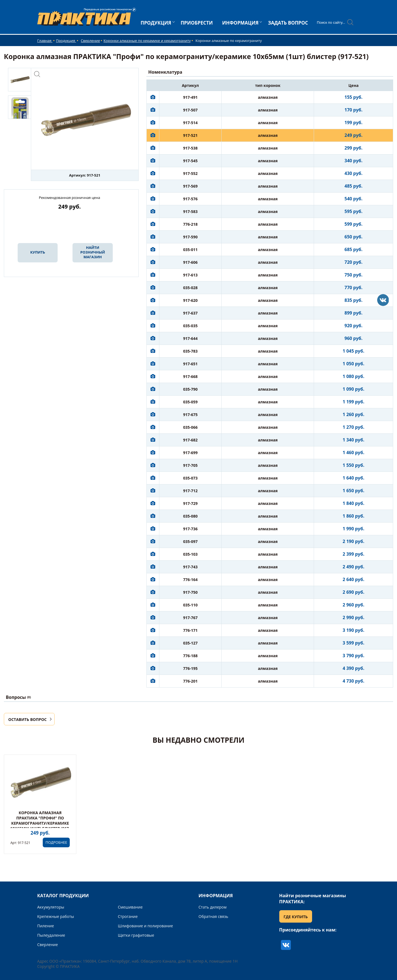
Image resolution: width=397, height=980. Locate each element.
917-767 (190, 618)
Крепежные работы (56, 916)
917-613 (190, 275)
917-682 (190, 440)
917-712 (190, 491)
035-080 (190, 516)
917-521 (190, 135)
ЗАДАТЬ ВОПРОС (288, 23)
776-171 (190, 630)
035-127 (190, 643)
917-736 (190, 529)
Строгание (128, 916)
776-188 (190, 656)
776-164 (190, 580)
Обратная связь (213, 916)
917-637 (190, 313)
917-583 (190, 211)
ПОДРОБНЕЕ (56, 842)
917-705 (190, 465)
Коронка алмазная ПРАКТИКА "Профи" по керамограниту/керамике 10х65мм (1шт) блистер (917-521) (40, 823)
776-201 (190, 681)
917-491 (190, 97)
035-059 (190, 402)
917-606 (190, 262)
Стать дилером (213, 907)
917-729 (190, 503)
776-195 (190, 668)
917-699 (190, 453)
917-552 (190, 173)
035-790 (190, 389)
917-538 (190, 148)
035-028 (190, 288)
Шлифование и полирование (146, 926)
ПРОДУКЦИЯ (156, 23)
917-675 (190, 415)
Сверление (90, 41)
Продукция (66, 41)
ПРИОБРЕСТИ (197, 23)
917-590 (190, 237)
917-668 (190, 376)
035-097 (190, 541)
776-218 (190, 224)
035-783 (190, 351)
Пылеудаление (51, 935)
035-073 (190, 478)
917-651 (190, 364)
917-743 (190, 567)
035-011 (190, 250)
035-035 (190, 326)
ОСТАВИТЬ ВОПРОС (27, 719)
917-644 (190, 338)
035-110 (190, 605)
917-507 (190, 110)
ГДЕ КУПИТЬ (296, 917)
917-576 (190, 199)
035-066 (190, 427)
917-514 (190, 123)
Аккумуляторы (51, 907)
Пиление (46, 926)
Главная (45, 41)
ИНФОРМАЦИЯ (240, 23)
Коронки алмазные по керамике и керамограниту (147, 41)
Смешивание (130, 907)
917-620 (190, 300)
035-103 (190, 554)
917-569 (190, 186)
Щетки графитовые (136, 935)
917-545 (190, 161)
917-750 (190, 592)
